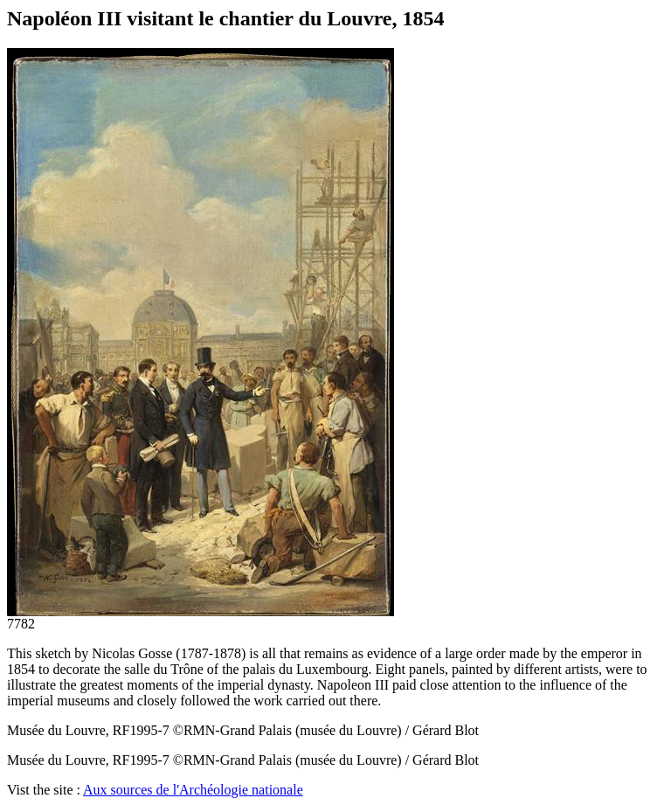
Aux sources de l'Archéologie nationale (193, 790)
